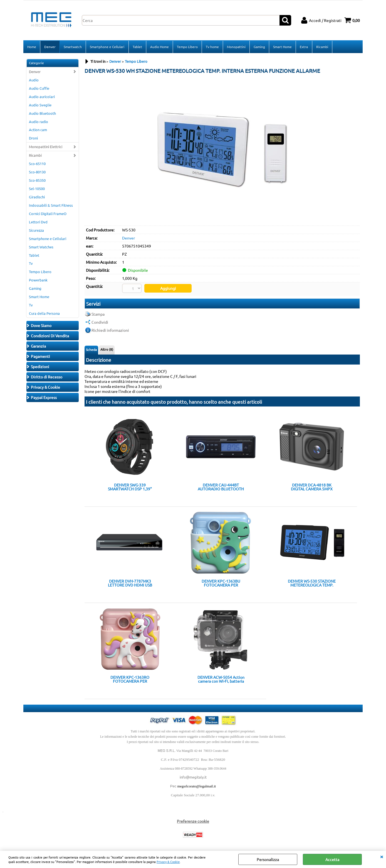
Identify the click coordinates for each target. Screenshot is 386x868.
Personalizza (268, 859)
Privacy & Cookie (168, 862)
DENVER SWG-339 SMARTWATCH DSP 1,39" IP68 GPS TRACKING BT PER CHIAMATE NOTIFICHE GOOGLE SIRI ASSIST (130, 487)
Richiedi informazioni (110, 330)
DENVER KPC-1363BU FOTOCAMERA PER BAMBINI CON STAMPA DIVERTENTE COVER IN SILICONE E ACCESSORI (221, 583)
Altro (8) (107, 349)
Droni (33, 139)
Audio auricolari (42, 97)
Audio (34, 80)
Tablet (137, 47)
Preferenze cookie (193, 821)
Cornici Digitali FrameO (48, 214)
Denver (50, 47)
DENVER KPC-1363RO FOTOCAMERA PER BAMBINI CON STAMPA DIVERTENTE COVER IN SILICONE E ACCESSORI (130, 679)
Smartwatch (73, 47)
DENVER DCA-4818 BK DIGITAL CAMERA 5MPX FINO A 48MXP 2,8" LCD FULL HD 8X (312, 487)
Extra (304, 47)
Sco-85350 (37, 181)
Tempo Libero (187, 47)
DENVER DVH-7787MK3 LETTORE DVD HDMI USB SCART (130, 583)
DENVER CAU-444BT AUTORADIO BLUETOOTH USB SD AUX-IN (221, 487)
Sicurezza (36, 231)
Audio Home (159, 47)
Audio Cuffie (39, 89)
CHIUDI (382, 856)
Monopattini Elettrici (46, 147)
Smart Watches (41, 247)
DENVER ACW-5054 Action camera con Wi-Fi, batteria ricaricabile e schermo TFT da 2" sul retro (221, 679)
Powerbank (38, 280)
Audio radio (39, 122)
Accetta (332, 859)
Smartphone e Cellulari (107, 47)
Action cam (38, 130)
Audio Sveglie (40, 105)
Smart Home (282, 47)
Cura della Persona (44, 314)
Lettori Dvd (38, 222)
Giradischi (37, 197)
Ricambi (322, 47)
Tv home (212, 47)
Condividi (100, 322)
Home (32, 47)
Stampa (98, 314)
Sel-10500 (37, 189)
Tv (31, 264)
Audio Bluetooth (42, 114)
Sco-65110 (37, 164)
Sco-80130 (37, 172)
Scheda (91, 350)
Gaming (259, 47)
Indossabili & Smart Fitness (51, 206)
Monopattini (236, 47)
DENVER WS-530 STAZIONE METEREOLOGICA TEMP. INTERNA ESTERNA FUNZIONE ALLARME (312, 583)
